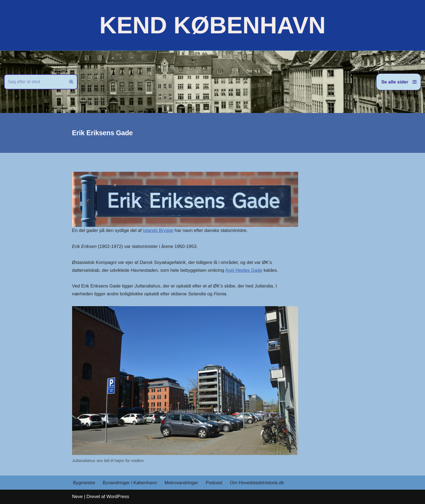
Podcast (214, 483)
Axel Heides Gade (244, 270)
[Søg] (35, 82)
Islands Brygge (158, 230)
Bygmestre (84, 483)
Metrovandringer (181, 483)
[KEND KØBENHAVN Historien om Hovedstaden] (212, 25)
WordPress (118, 497)
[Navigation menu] (399, 82)
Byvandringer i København (130, 483)
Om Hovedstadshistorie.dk (257, 483)
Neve (78, 497)
